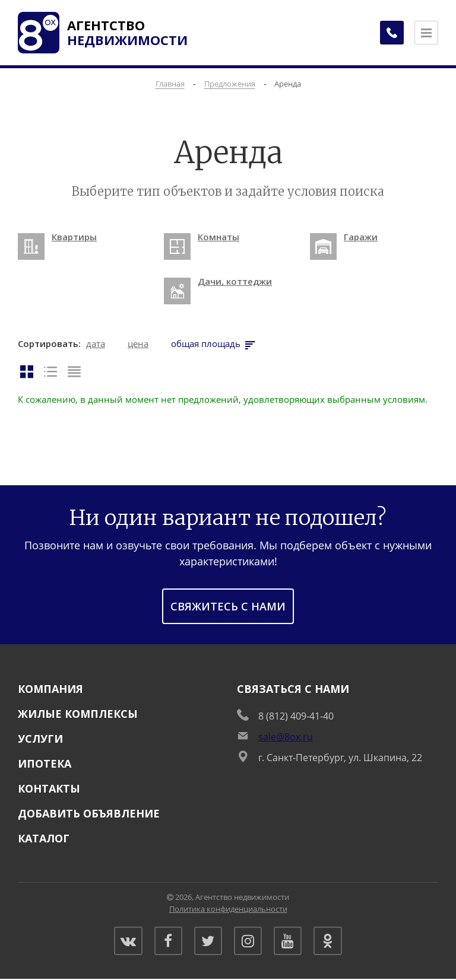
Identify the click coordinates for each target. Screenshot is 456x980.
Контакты (49, 788)
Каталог (44, 838)
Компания (50, 689)
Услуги (40, 739)
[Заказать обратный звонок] (391, 33)
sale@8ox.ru (286, 737)
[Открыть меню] (426, 33)
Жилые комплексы (78, 714)
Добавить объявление (89, 813)
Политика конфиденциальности (228, 909)
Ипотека (45, 763)
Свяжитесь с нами (228, 606)
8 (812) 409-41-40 (296, 716)
